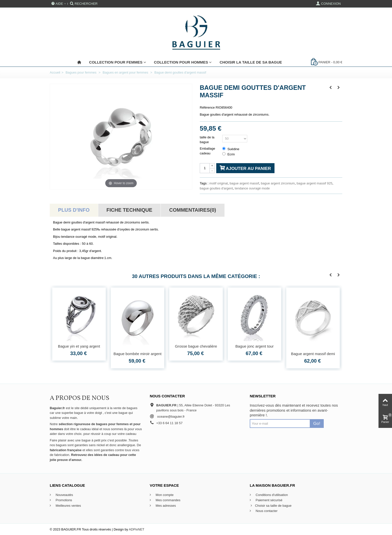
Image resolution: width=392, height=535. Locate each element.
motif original (218, 183)
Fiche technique (129, 210)
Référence (207, 107)
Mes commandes (168, 500)
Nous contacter (266, 511)
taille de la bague (207, 140)
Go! (317, 423)
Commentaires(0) (193, 210)
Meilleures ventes (68, 506)
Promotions (63, 500)
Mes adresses (165, 506)
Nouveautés (64, 495)
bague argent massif (244, 183)
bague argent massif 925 (314, 183)
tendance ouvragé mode (252, 188)
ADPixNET (136, 529)
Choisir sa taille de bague (271, 506)
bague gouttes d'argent (216, 188)
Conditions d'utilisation (271, 495)
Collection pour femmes (116, 62)
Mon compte (164, 495)
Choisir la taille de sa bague (251, 62)
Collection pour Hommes (181, 62)
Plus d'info (74, 210)
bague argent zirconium (278, 183)
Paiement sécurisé (269, 500)
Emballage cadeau (207, 151)
